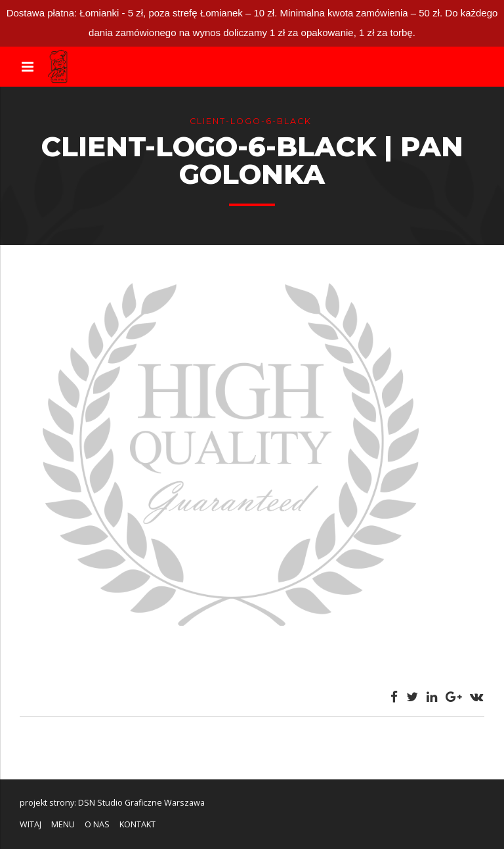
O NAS (97, 824)
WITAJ (31, 824)
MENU (63, 824)
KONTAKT (137, 824)
